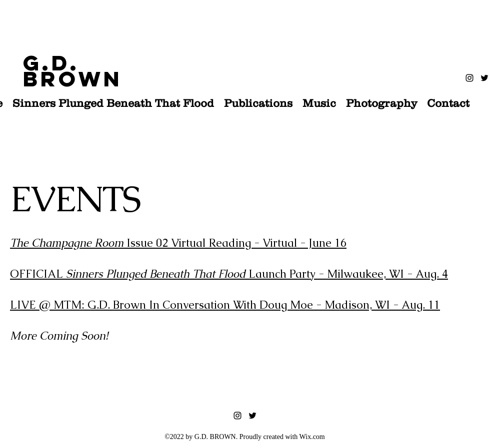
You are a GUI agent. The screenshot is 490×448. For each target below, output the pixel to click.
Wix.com (312, 437)
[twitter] (484, 78)
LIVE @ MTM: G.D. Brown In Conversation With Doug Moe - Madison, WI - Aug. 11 (225, 305)
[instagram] (469, 78)
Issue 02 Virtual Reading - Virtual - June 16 (178, 243)
